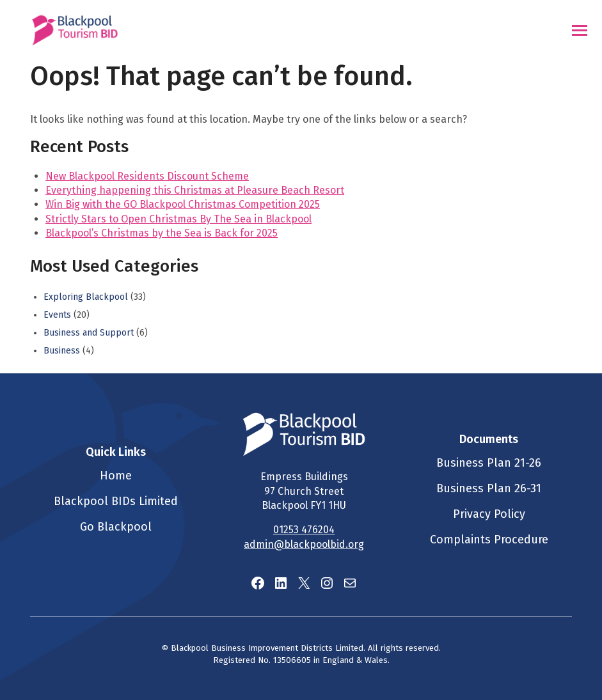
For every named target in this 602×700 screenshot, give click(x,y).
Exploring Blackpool (86, 297)
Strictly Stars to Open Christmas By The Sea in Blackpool (178, 219)
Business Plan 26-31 (489, 488)
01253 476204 (304, 530)
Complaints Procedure (489, 540)
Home (116, 476)
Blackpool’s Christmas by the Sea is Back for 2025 (162, 233)
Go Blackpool (116, 527)
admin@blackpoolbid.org (304, 544)
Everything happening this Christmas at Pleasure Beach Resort (195, 190)
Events (57, 315)
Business (62, 351)
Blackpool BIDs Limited (116, 501)
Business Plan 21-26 (489, 463)
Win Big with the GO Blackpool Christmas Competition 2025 (183, 204)
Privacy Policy (489, 514)
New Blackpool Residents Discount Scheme (147, 176)
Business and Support (89, 333)
